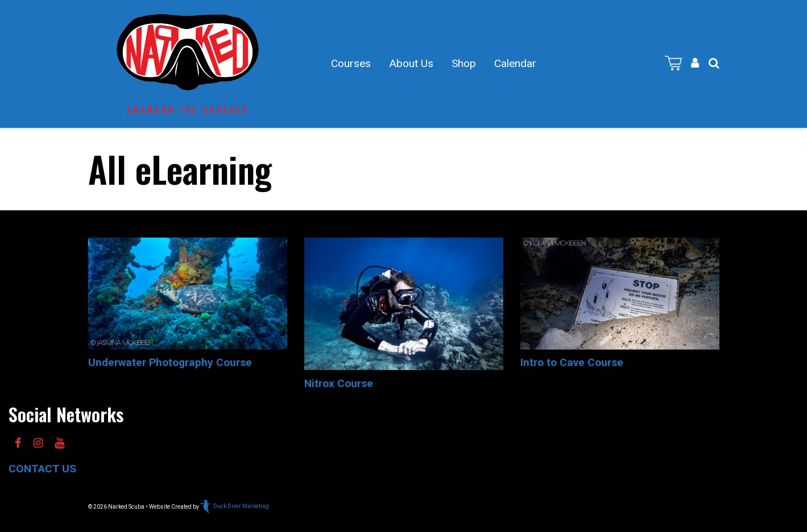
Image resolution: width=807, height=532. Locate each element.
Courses (351, 63)
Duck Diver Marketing (235, 506)
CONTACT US (42, 469)
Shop (464, 63)
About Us (411, 63)
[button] (714, 63)
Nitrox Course (339, 383)
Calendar (515, 63)
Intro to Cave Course (572, 362)
